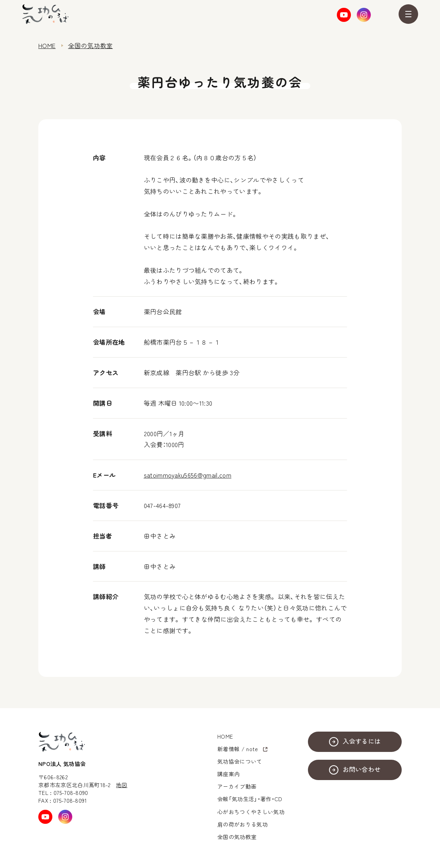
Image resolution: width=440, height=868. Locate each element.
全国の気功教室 (90, 45)
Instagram (364, 15)
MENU (408, 14)
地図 (122, 785)
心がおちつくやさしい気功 (251, 812)
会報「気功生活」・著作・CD (250, 799)
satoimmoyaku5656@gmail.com (188, 475)
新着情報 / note (238, 749)
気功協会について (240, 761)
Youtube (344, 15)
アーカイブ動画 (237, 786)
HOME (47, 45)
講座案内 (228, 774)
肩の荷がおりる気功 (242, 824)
